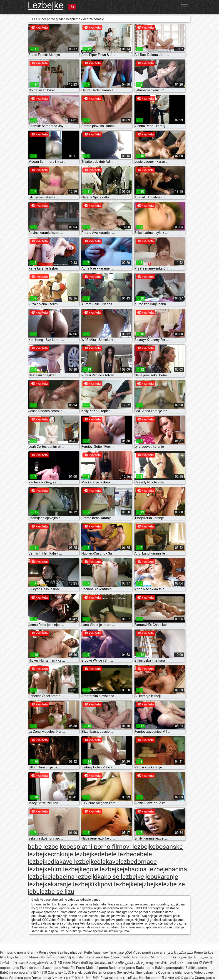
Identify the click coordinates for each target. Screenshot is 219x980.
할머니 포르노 (44, 972)
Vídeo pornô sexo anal (149, 952)
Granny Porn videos (42, 952)
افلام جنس (124, 952)
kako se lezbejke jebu (127, 877)
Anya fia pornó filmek (22, 957)
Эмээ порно (52, 968)
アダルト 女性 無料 (85, 978)
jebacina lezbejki (74, 877)
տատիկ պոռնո (70, 957)
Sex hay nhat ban (70, 952)
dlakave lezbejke (74, 862)
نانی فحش (133, 963)
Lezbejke (46, 5)
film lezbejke (68, 869)
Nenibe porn (148, 978)
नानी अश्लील (167, 978)
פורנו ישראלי (61, 978)
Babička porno (196, 968)
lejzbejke (149, 884)
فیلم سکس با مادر (180, 952)
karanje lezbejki (73, 884)
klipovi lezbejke (116, 884)
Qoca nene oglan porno (176, 972)
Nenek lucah (82, 972)
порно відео (10, 968)
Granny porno (205, 978)
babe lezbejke (47, 847)
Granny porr (141, 957)
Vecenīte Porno (73, 968)
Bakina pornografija (170, 968)
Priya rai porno (111, 978)
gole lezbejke (105, 869)
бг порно (180, 957)
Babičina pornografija (16, 972)
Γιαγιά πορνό (41, 978)
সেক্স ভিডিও (47, 957)
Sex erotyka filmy (130, 972)
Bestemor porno (104, 972)
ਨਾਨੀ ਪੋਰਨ (177, 963)
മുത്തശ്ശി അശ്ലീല (156, 963)
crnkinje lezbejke (74, 854)
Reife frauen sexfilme (100, 952)
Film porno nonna (13, 952)
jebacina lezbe (143, 869)
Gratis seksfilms (98, 957)
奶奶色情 (206, 963)
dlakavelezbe (115, 862)
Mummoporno (162, 957)
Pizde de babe (31, 968)
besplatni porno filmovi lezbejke (111, 847)
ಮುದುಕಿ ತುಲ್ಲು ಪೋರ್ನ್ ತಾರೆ (37, 963)
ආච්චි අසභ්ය (185, 978)
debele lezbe (115, 854)
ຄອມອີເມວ (131, 978)
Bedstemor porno (122, 968)
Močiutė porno (97, 968)
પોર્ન (14, 963)
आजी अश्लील (116, 963)
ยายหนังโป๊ (64, 972)
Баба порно (145, 968)
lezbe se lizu (57, 892)
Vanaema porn (20, 978)
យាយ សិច (192, 963)
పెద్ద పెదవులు (98, 963)
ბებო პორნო (121, 957)
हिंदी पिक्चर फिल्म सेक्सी (72, 963)
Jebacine (151, 972)
